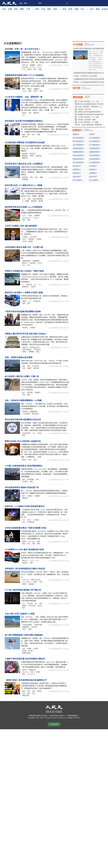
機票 (30, 91)
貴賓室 (29, 89)
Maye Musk (32, 542)
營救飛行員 (35, 414)
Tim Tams (36, 218)
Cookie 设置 (54, 725)
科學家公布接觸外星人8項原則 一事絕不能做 (24, 271)
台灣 (28, 9)
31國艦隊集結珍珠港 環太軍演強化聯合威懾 (90, 79)
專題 (49, 9)
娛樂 (76, 9)
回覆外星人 (26, 287)
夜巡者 (29, 69)
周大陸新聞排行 (79, 138)
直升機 (24, 651)
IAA (40, 285)
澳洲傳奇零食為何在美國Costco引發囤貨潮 (23, 207)
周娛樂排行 (77, 173)
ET (23, 285)
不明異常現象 (38, 625)
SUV (30, 301)
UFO (35, 285)
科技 (64, 9)
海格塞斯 (31, 584)
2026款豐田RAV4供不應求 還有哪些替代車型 (24, 550)
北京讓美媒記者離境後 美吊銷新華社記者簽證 (25, 143)
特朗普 (29, 368)
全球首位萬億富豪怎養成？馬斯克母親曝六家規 (25, 528)
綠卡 (24, 393)
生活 (92, 9)
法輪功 (24, 352)
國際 (22, 9)
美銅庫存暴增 (26, 261)
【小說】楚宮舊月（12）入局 (88, 101)
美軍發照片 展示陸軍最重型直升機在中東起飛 (25, 569)
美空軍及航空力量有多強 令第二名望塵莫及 (24, 164)
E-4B (24, 69)
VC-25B (32, 67)
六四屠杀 (39, 239)
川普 (24, 368)
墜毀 (24, 674)
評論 (43, 9)
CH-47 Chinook (26, 582)
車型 (29, 303)
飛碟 (30, 629)
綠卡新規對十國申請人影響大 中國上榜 (22, 376)
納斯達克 (25, 498)
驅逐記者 (39, 156)
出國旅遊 (36, 89)
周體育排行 (77, 170)
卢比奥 (24, 241)
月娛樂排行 (93, 173)
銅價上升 (25, 263)
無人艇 (31, 651)
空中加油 (25, 67)
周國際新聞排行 (79, 152)
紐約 (30, 460)
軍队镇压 (31, 239)
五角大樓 (30, 604)
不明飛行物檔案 (27, 625)
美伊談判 (25, 328)
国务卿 (31, 241)
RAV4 (32, 561)
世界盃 (24, 113)
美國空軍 (25, 177)
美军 (24, 608)
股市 (24, 496)
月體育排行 (93, 170)
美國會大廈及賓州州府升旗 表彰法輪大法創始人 (26, 334)
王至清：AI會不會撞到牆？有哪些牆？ (89, 125)
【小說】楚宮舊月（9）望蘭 (88, 122)
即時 (37, 9)
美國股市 (38, 496)
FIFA (24, 115)
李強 (34, 693)
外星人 (29, 520)
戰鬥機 (41, 201)
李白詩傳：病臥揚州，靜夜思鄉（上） (89, 107)
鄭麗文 (24, 460)
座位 (34, 135)
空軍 (31, 177)
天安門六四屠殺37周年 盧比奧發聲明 (21, 226)
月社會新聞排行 (95, 163)
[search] (53, 3)
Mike (29, 265)
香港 (16, 9)
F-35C (24, 199)
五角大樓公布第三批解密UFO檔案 (20, 614)
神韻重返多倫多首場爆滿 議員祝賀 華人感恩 (90, 73)
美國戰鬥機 (33, 412)
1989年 (24, 239)
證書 (38, 352)
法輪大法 (25, 347)
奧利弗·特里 (32, 670)
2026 (34, 433)
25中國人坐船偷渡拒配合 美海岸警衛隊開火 (24, 466)
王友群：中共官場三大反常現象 (85, 76)
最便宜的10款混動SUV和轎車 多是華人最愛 (24, 293)
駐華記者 (33, 154)
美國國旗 (31, 352)
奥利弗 (24, 670)
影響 (24, 435)
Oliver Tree (25, 672)
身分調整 (30, 393)
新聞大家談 (26, 696)
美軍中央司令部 (36, 580)
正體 (21, 3)
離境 (29, 395)
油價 (24, 303)
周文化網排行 (78, 180)
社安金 (40, 433)
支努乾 (35, 582)
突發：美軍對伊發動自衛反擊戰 (19, 357)
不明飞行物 (32, 606)
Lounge (24, 91)
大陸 (4, 9)
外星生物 (29, 285)
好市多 (30, 216)
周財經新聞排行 (79, 159)
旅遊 (41, 91)
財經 (70, 9)
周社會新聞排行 (79, 163)
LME (24, 265)
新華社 (32, 156)
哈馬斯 (39, 691)
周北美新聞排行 (79, 141)
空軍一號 (25, 65)
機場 (24, 89)
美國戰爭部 (26, 627)
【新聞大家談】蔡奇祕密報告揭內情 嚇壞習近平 (26, 680)
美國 (10, 9)
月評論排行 (93, 166)
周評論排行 (77, 166)
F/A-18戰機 (25, 201)
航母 (29, 199)
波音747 (40, 65)
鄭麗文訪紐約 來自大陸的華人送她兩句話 (23, 441)
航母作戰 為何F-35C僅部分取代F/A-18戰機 (23, 185)
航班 (29, 135)
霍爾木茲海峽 (26, 653)
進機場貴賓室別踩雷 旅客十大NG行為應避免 (24, 75)
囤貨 (24, 220)
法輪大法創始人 (27, 350)
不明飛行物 (31, 522)
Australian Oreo (26, 218)
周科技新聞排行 (79, 155)
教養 (24, 544)
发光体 (40, 606)
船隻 (31, 482)
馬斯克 (24, 542)
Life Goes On (31, 674)
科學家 (33, 287)
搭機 (39, 135)
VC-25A (39, 67)
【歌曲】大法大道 (84, 109)
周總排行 (76, 134)
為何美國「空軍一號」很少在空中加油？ (23, 49)
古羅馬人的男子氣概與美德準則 (89, 112)
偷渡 (24, 479)
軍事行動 (36, 368)
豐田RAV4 (25, 561)
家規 (39, 542)
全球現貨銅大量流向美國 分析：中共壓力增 (24, 247)
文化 (82, 9)
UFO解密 (36, 520)
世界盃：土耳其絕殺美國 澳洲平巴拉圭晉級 (90, 82)
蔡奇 (29, 693)
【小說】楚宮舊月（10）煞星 (88, 117)
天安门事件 (33, 237)
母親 (34, 544)
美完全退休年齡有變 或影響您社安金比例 (23, 420)
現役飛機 (25, 180)
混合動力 (25, 563)
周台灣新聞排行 (79, 145)
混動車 (24, 301)
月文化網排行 (94, 180)
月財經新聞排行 (95, 159)
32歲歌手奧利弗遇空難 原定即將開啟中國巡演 (25, 659)
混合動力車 (37, 301)
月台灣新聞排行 (95, 145)
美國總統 (33, 65)
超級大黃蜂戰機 (38, 199)
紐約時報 (25, 154)
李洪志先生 (37, 350)
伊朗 (29, 366)
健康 (98, 9)
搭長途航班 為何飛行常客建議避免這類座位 (24, 121)
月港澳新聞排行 (95, 148)
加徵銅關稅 (36, 261)
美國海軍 (34, 201)
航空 (36, 177)
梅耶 (39, 544)
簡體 (25, 3)
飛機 (40, 69)
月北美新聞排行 (95, 141)
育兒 (29, 544)
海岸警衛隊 (31, 479)
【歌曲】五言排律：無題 (87, 120)
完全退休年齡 (26, 433)
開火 (38, 479)
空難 (32, 672)
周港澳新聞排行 (79, 148)
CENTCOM (25, 580)
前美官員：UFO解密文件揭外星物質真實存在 (25, 506)
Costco (24, 216)
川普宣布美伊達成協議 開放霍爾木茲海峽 (23, 312)
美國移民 (38, 393)
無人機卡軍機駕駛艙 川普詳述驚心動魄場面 (24, 635)
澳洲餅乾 (37, 216)
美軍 (35, 69)
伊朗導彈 (25, 412)
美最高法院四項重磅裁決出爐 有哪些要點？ (90, 49)
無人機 (36, 649)
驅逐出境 (25, 158)
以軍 (34, 691)
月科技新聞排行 (95, 155)
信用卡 (36, 91)
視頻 (55, 9)
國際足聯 (36, 113)
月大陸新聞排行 (95, 138)
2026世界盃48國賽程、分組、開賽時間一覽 (24, 97)
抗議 (35, 460)
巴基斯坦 (33, 328)
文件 (24, 522)
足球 (30, 113)
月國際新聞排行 (95, 152)
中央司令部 (36, 366)
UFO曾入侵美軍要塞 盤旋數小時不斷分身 (23, 590)
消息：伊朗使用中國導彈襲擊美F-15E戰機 (23, 400)
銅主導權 (33, 263)
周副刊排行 (77, 177)
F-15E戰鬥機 (26, 414)
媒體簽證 (25, 156)
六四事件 (25, 237)
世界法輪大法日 (35, 347)
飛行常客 (25, 137)
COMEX (40, 263)
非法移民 (25, 482)
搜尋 (67, 3)
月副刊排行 (93, 177)
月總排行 (92, 134)
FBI (36, 604)
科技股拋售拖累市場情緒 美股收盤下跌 (22, 487)
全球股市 (30, 496)
